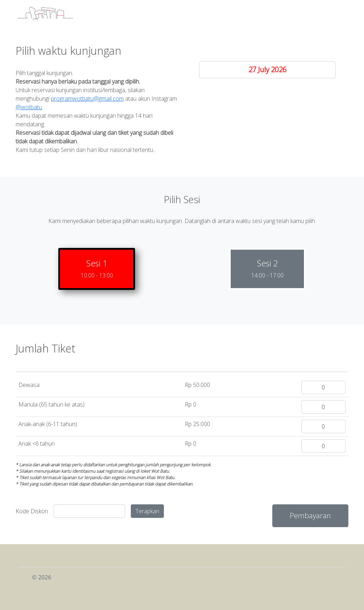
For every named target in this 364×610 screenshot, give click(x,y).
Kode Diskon (32, 511)
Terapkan (147, 511)
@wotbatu (29, 107)
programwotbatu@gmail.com (87, 99)
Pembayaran (310, 516)
